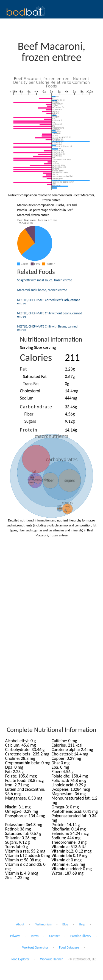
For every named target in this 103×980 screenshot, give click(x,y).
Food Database (69, 947)
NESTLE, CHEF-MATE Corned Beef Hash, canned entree (49, 302)
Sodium (27, 398)
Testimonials (43, 924)
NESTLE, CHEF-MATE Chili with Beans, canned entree (48, 328)
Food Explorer (20, 959)
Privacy (15, 936)
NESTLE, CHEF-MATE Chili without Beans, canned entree (50, 315)
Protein (29, 430)
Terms (34, 936)
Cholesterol (30, 391)
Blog (65, 924)
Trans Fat (31, 384)
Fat (24, 369)
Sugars (30, 421)
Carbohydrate (36, 407)
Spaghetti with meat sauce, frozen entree (45, 280)
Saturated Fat (35, 376)
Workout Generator (35, 947)
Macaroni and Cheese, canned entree (42, 290)
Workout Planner (51, 959)
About (20, 924)
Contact (54, 936)
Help (82, 924)
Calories (36, 358)
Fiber (29, 414)
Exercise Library (81, 936)
